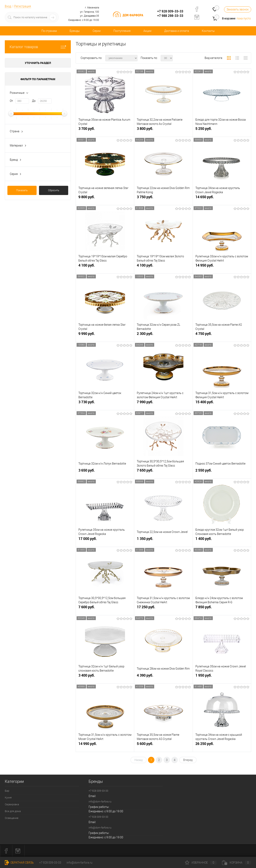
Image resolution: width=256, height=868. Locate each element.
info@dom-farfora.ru (100, 802)
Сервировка (12, 804)
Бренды (75, 31)
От (11, 101)
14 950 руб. (222, 267)
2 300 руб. (163, 335)
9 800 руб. (105, 199)
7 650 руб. (163, 472)
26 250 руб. (222, 745)
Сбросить (54, 190)
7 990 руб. (163, 404)
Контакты (208, 31)
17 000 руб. (105, 540)
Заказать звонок (238, 9)
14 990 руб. (105, 745)
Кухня (8, 798)
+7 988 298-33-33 (170, 16)
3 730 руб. (105, 404)
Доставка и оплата (177, 31)
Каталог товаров (38, 47)
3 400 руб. (105, 677)
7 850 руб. (222, 609)
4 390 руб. (163, 677)
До (34, 101)
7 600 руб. (105, 609)
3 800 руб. (163, 130)
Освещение (12, 818)
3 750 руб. (163, 199)
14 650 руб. (222, 199)
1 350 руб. (163, 540)
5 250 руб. (222, 130)
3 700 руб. (105, 130)
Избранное (201, 863)
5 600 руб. (163, 745)
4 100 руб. (105, 267)
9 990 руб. (105, 335)
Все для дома (13, 811)
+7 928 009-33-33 (170, 11)
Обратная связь (19, 863)
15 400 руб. (222, 404)
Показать (22, 190)
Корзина (237, 863)
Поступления (122, 31)
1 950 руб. (222, 677)
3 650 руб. (105, 472)
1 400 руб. (222, 540)
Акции (147, 31)
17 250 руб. (163, 609)
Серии (97, 31)
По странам (49, 31)
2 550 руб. (222, 472)
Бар (7, 791)
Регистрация (23, 6)
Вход (8, 6)
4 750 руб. (222, 335)
